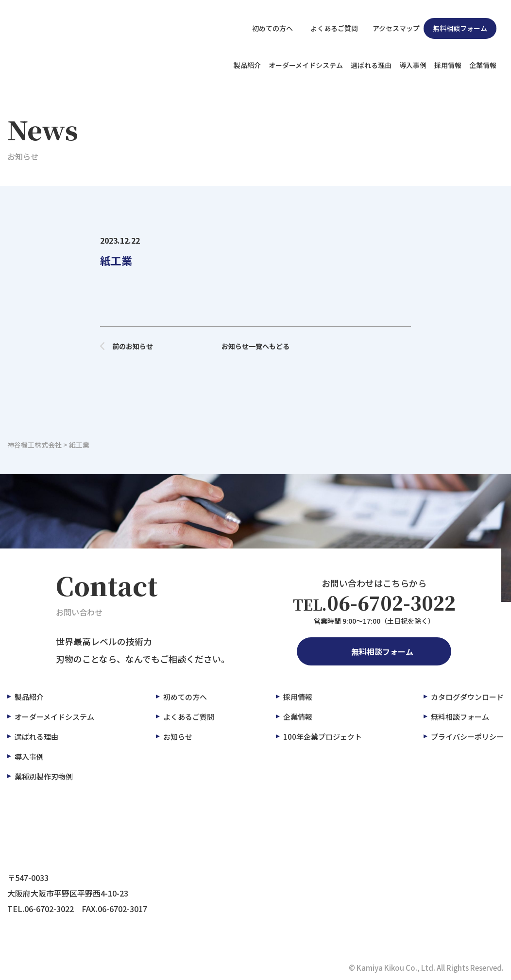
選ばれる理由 (371, 65)
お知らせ (178, 737)
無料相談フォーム (460, 28)
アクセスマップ (391, 28)
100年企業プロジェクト (323, 737)
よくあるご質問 (327, 28)
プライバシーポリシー (467, 737)
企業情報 (483, 65)
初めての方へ (267, 28)
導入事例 (413, 65)
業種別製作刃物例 (44, 776)
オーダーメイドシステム (306, 65)
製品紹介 (247, 65)
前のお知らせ (127, 346)
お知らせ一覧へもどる (255, 346)
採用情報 (448, 65)
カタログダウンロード (467, 697)
